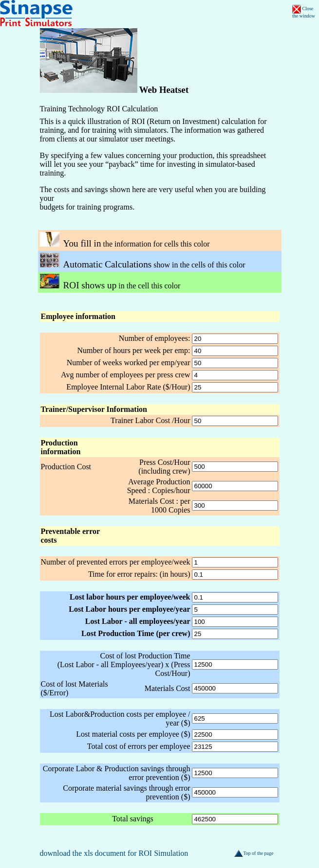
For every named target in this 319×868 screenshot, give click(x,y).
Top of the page (254, 853)
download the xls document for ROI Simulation (114, 853)
